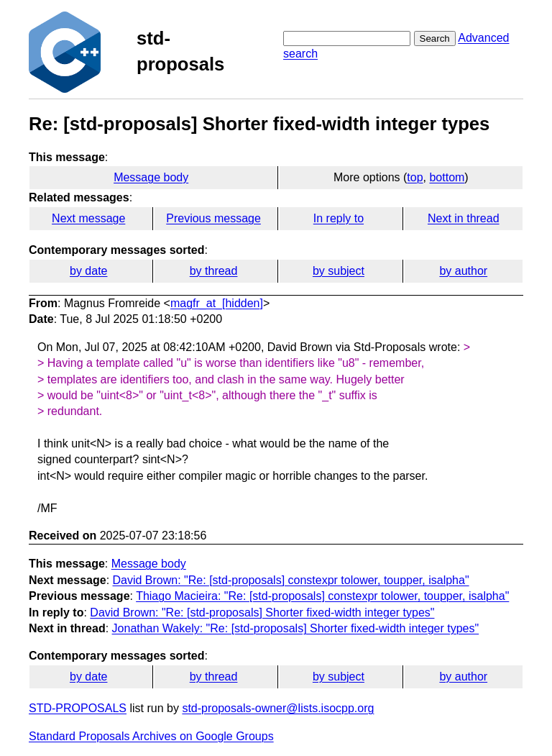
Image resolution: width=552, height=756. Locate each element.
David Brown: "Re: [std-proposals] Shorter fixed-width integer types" (262, 612)
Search (435, 38)
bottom (447, 177)
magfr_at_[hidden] (217, 303)
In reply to (339, 218)
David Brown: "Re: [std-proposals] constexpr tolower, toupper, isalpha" (291, 580)
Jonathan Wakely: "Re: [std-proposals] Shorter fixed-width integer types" (296, 628)
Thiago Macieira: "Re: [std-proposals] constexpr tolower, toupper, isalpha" (322, 596)
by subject (339, 271)
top (415, 177)
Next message (88, 218)
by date (88, 271)
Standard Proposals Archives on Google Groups (151, 736)
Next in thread (464, 218)
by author (463, 271)
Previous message (213, 218)
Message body (151, 177)
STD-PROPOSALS (78, 708)
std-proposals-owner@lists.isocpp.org (278, 708)
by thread (214, 271)
